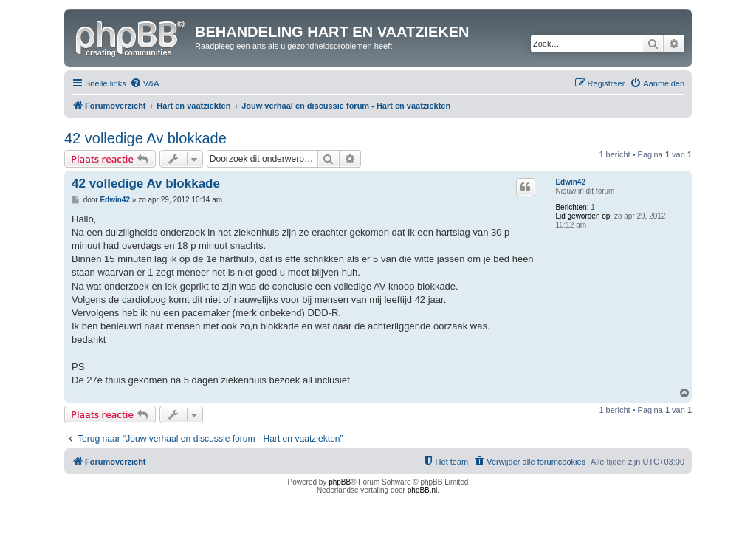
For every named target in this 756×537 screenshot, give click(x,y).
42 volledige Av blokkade (145, 138)
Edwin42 (570, 182)
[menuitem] (145, 83)
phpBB (340, 482)
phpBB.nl (423, 490)
